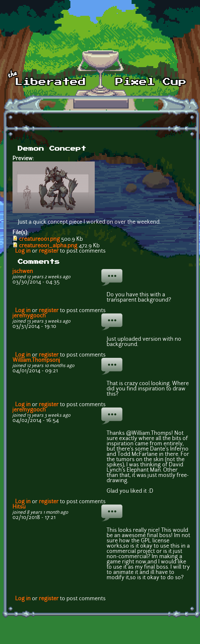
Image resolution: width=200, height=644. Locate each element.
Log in (23, 251)
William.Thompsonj (36, 360)
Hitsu (19, 507)
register (49, 251)
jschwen (23, 272)
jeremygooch (29, 316)
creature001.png (39, 239)
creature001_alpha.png (48, 246)
